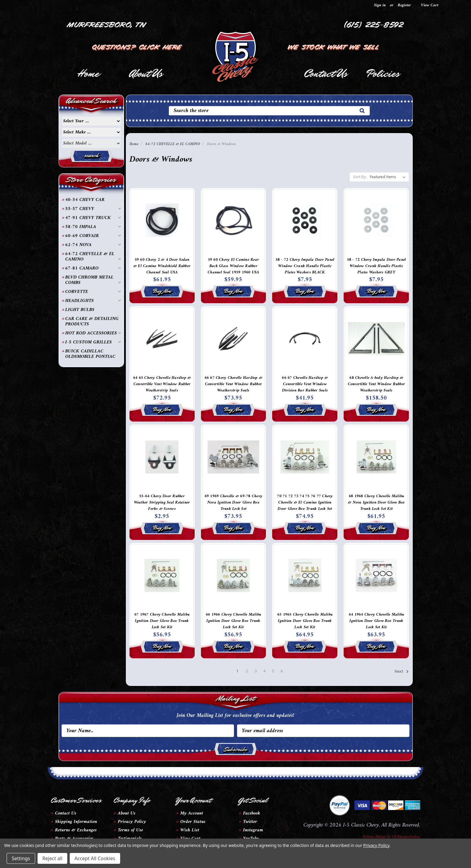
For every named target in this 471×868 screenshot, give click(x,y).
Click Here (161, 46)
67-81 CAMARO (93, 268)
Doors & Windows (222, 144)
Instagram (253, 830)
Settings (21, 858)
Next (402, 672)
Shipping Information (76, 822)
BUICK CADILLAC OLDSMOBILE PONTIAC (90, 354)
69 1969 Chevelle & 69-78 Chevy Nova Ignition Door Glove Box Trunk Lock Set (234, 503)
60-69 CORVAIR (93, 236)
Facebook (252, 813)
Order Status (193, 822)
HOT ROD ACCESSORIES (93, 333)
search (91, 155)
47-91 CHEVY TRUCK (93, 218)
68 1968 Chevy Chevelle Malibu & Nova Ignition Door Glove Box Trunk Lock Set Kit (376, 503)
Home (88, 74)
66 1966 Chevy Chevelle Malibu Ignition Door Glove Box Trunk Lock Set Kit (233, 621)
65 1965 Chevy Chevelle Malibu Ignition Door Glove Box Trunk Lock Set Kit (305, 621)
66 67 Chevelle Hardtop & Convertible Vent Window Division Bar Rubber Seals (305, 384)
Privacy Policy (132, 822)
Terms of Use (130, 830)
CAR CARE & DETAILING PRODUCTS (92, 321)
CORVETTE (93, 292)
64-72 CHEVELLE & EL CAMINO (93, 257)
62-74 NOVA (93, 245)
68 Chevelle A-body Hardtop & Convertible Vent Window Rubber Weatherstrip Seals (377, 384)
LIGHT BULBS (80, 310)
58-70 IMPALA (93, 227)
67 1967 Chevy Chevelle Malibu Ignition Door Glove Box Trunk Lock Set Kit (162, 621)
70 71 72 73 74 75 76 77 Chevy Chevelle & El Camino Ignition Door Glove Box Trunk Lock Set (305, 503)
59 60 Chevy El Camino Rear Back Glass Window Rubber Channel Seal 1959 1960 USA (233, 266)
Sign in (380, 5)
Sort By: (360, 177)
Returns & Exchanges (76, 830)
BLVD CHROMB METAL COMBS (93, 280)
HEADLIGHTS (93, 301)
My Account (192, 813)
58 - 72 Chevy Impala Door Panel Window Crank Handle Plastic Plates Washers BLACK (305, 266)
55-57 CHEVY (93, 209)
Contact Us (325, 74)
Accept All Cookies (95, 858)
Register (404, 5)
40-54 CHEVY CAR (85, 200)
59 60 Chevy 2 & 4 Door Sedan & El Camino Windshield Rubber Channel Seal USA (162, 266)
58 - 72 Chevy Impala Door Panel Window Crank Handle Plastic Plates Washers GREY (377, 266)
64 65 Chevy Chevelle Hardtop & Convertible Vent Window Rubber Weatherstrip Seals (162, 384)
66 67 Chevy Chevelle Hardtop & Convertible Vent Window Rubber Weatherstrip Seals (234, 384)
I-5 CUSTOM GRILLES (93, 342)
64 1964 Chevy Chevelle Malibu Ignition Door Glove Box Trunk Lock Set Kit (376, 621)
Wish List (190, 830)
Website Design (374, 837)
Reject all (52, 858)
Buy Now (162, 291)
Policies (383, 74)
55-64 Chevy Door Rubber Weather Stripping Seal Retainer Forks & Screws (162, 503)
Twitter (250, 822)
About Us (146, 74)
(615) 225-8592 (374, 24)
